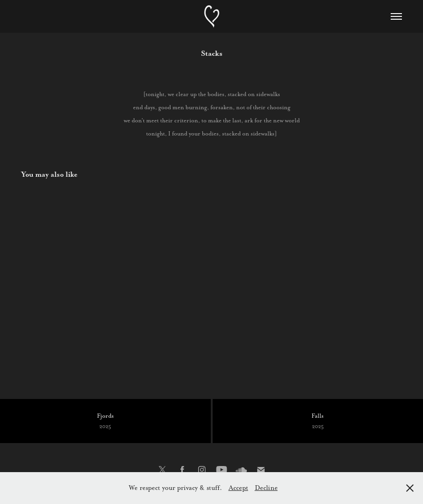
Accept (238, 488)
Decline (266, 488)
